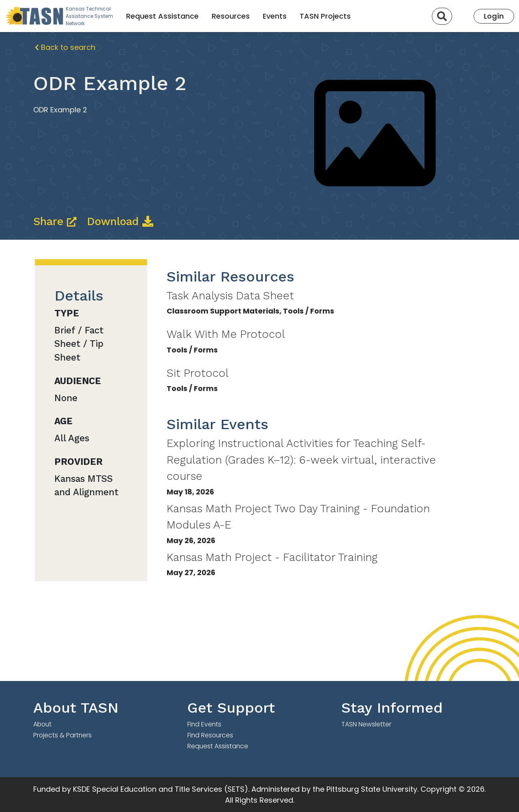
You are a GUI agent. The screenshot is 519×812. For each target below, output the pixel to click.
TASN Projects (325, 16)
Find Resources (210, 735)
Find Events (204, 724)
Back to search (65, 47)
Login (494, 16)
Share (57, 221)
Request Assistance (162, 16)
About (42, 724)
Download (120, 221)
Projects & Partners (62, 735)
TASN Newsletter (366, 724)
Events (275, 16)
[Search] (442, 16)
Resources (231, 16)
